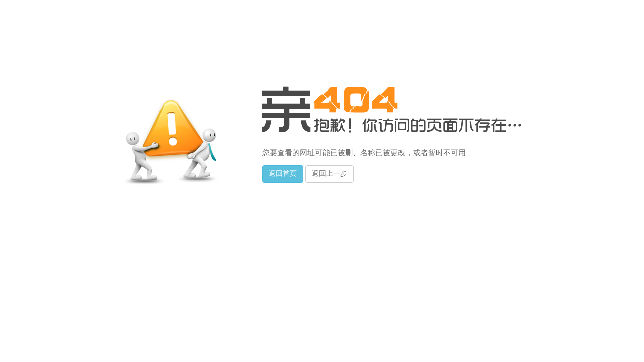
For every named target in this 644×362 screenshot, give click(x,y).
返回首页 (283, 174)
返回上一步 (330, 174)
